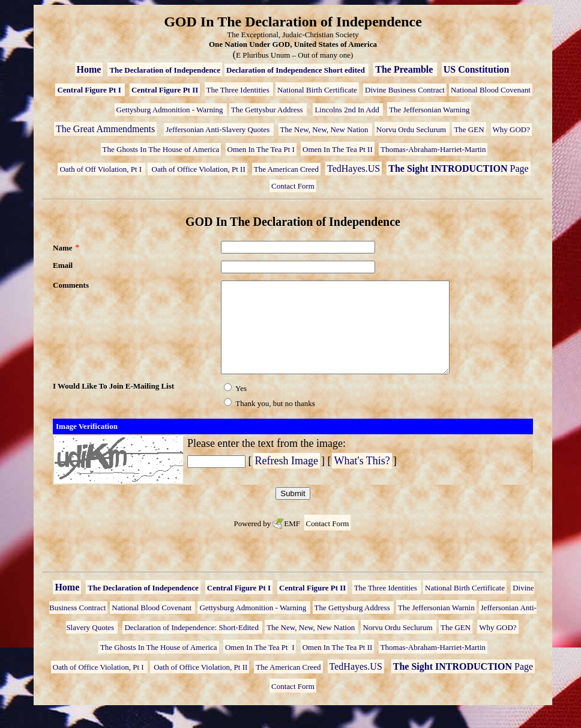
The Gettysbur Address (268, 110)
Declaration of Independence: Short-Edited (192, 645)
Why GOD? (511, 129)
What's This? (362, 479)
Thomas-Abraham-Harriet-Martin (433, 149)
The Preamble (405, 69)
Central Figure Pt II (165, 90)
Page (458, 168)
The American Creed (286, 169)
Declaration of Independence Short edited (297, 70)
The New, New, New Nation (325, 129)
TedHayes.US (354, 168)
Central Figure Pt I (90, 90)
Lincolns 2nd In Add (348, 110)
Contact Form (293, 186)
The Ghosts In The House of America (161, 149)
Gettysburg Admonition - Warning (171, 110)
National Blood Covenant (491, 90)
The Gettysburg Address (353, 626)
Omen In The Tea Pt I (261, 149)
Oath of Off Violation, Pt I (101, 169)
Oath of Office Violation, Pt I (99, 685)
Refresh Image (287, 479)
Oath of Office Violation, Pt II (197, 169)
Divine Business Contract (405, 90)
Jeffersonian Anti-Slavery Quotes (218, 129)
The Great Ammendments (105, 129)
